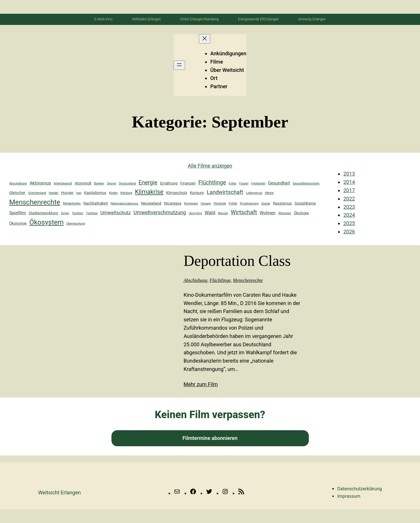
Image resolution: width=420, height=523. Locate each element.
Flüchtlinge (220, 280)
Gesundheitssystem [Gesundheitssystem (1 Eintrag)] (306, 183)
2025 (349, 223)
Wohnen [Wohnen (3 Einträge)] (268, 213)
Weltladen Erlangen (147, 19)
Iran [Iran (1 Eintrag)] (79, 193)
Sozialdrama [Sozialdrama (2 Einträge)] (305, 203)
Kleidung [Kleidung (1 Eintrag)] (126, 193)
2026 (349, 232)
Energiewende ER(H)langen (259, 19)
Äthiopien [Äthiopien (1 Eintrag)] (285, 213)
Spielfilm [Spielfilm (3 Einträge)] (17, 213)
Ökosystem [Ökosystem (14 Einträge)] (46, 222)
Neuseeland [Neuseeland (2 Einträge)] (151, 203)
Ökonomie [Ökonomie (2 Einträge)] (18, 223)
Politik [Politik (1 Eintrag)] (233, 204)
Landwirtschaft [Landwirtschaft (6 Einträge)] (225, 192)
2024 (349, 215)
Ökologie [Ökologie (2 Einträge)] (301, 213)
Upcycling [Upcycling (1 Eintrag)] (195, 213)
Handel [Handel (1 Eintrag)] (54, 193)
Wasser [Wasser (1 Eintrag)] (223, 213)
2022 (349, 199)
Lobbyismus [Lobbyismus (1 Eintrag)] (254, 193)
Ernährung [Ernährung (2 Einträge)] (169, 183)
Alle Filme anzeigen (210, 166)
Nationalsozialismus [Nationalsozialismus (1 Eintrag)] (124, 204)
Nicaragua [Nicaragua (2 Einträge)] (173, 203)
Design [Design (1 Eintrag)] (112, 183)
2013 (349, 174)
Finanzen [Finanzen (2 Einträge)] (188, 183)
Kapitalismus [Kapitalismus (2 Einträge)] (95, 193)
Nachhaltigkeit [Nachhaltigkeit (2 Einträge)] (96, 203)
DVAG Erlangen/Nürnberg (199, 19)
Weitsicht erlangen (59, 492)
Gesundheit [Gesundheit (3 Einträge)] (279, 183)
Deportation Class (237, 261)
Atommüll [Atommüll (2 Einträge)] (83, 183)
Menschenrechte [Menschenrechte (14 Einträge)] (35, 202)
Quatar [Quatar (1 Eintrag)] (266, 204)
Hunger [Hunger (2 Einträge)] (67, 193)
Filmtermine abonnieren (210, 438)
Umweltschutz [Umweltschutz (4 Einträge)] (115, 213)
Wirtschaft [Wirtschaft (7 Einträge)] (244, 212)
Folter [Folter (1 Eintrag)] (232, 183)
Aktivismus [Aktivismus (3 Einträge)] (40, 183)
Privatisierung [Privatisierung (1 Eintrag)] (249, 204)
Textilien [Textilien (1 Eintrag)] (78, 213)
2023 (349, 207)
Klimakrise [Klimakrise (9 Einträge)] (149, 192)
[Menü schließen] (205, 39)
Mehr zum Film (201, 384)
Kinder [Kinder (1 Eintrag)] (113, 193)
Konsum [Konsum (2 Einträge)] (197, 193)
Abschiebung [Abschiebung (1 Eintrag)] (18, 183)
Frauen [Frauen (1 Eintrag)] (244, 183)
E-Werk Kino (103, 19)
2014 (349, 182)
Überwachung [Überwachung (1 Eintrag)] (76, 224)
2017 (349, 190)
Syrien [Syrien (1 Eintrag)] (65, 213)
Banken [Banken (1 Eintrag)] (99, 183)
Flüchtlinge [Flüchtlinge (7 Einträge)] (212, 183)
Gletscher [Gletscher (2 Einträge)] (17, 193)
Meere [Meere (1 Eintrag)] (269, 193)
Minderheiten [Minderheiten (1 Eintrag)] (72, 204)
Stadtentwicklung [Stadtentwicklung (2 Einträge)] (43, 213)
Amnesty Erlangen (312, 19)
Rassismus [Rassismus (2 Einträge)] (282, 203)
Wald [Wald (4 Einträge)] (210, 213)
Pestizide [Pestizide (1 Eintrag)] (220, 204)
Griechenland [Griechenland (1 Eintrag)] (37, 193)
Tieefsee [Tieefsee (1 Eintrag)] (92, 213)
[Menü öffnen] (179, 65)
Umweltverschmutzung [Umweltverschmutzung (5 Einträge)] (160, 212)
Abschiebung (196, 280)
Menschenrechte (248, 280)
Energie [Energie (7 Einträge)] (148, 183)
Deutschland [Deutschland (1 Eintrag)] (127, 183)
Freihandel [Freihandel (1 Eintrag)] (258, 183)
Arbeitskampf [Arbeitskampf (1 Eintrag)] (63, 183)
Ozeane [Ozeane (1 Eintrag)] (206, 204)
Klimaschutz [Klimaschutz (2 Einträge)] (177, 193)
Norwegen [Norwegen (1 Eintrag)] (191, 204)
